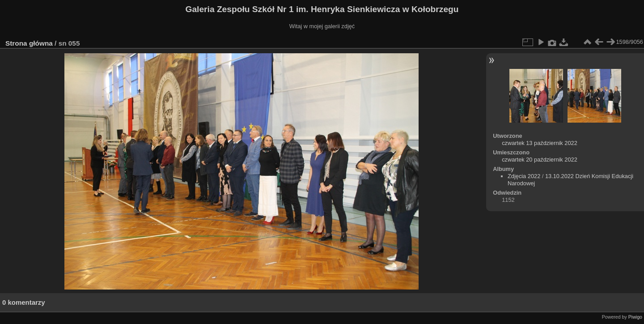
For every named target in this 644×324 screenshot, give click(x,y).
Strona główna (29, 43)
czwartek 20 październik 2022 (540, 160)
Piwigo (635, 317)
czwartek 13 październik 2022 (540, 143)
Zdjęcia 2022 (524, 176)
